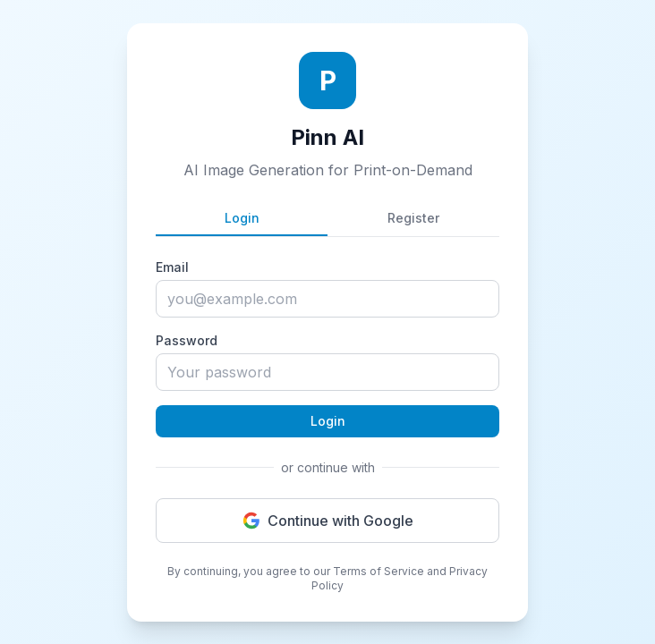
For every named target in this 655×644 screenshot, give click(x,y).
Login (242, 218)
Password (187, 340)
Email (172, 267)
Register (413, 218)
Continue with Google (328, 521)
